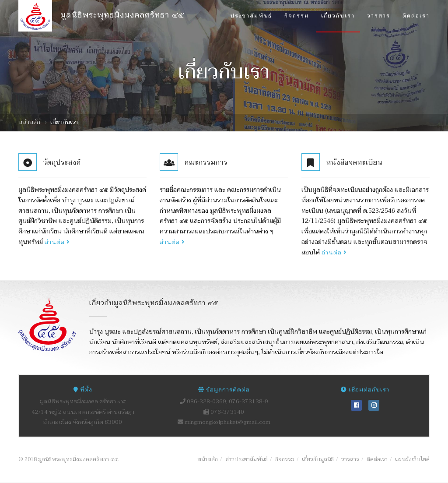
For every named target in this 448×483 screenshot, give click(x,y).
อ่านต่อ (57, 242)
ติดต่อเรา (416, 16)
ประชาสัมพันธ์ (251, 16)
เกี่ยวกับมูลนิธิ (318, 459)
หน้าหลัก (29, 122)
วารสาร (379, 16)
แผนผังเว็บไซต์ (412, 459)
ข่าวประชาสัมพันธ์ (247, 459)
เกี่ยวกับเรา (338, 16)
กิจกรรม (297, 16)
